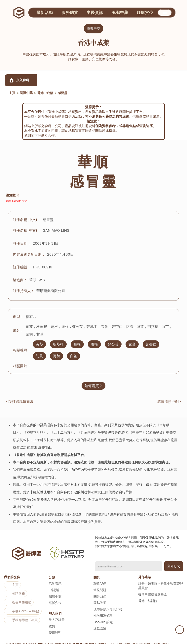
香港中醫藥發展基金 (153, 589)
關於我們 (100, 591)
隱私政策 (100, 597)
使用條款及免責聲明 (108, 604)
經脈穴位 (55, 597)
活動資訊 (55, 578)
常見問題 (100, 585)
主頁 (12, 93)
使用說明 (55, 627)
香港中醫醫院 (148, 595)
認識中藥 (26, 93)
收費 (52, 621)
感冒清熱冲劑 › (169, 398)
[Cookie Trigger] (103, 617)
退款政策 (100, 623)
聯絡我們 (100, 578)
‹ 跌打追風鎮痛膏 (20, 398)
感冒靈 (62, 93)
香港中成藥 (45, 93)
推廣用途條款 (103, 610)
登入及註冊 (57, 614)
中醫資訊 (55, 585)
